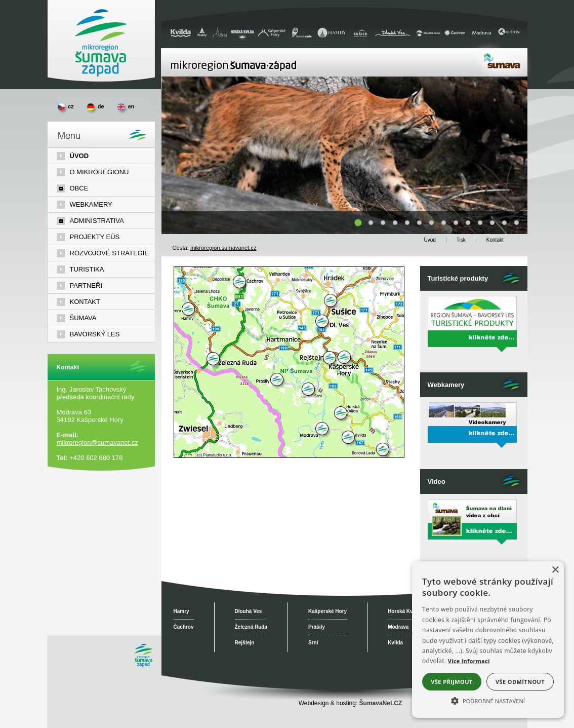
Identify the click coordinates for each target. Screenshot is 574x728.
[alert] (488, 640)
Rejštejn (245, 643)
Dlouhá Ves (249, 611)
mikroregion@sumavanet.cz (97, 443)
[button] (488, 700)
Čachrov (184, 627)
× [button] (555, 570)
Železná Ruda (251, 627)
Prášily (317, 627)
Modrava (398, 627)
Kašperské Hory (327, 611)
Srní (313, 643)
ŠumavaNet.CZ (381, 703)
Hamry (181, 611)
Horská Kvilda (405, 611)
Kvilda (395, 643)
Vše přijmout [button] (452, 682)
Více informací (469, 661)
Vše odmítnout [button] (520, 682)
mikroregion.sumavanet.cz (223, 248)
